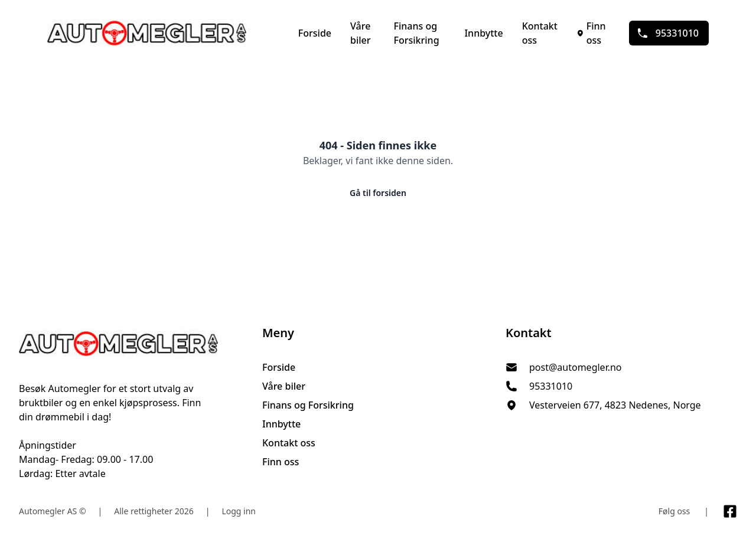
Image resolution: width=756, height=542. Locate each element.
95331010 (668, 33)
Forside (315, 33)
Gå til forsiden (378, 193)
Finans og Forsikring (416, 33)
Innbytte (483, 33)
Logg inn (239, 511)
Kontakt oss (540, 33)
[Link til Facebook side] (730, 511)
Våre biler (361, 33)
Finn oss (591, 33)
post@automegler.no (576, 367)
